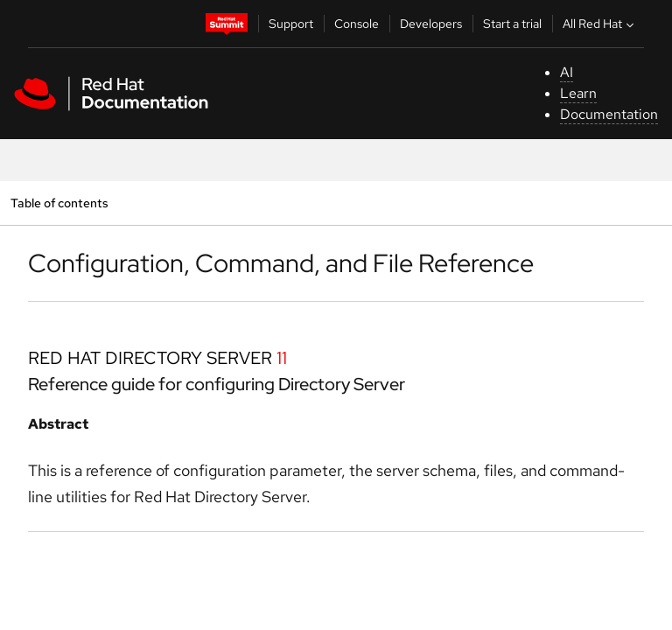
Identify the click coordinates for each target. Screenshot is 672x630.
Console (357, 24)
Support (291, 24)
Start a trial (512, 24)
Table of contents (59, 203)
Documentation (609, 114)
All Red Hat (600, 24)
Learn (578, 93)
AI (567, 72)
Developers (431, 24)
